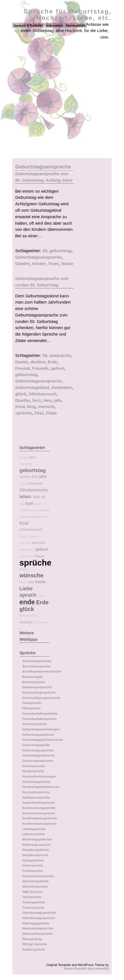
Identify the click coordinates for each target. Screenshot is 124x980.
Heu (48, 400)
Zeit (31, 582)
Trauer (39, 556)
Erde (52, 362)
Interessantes (76, 26)
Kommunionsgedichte (39, 808)
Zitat (39, 413)
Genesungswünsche (38, 761)
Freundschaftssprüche (39, 719)
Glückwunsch (43, 394)
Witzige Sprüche (35, 944)
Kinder (39, 264)
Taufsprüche (32, 897)
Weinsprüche (32, 939)
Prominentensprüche (38, 876)
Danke (22, 362)
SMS (36, 497)
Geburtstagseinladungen (41, 729)
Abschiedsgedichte (37, 661)
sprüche (23, 413)
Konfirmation (29, 510)
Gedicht (26, 622)
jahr (58, 400)
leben (25, 496)
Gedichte (26, 464)
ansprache (60, 355)
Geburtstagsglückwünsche (43, 740)
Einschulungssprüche (39, 692)
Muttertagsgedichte (37, 839)
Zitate (51, 413)
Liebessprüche (33, 834)
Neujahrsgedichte (36, 850)
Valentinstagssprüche (39, 918)
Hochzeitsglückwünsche (41, 787)
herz (37, 400)
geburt (58, 368)
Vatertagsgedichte (36, 923)
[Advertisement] (62, 93)
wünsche (31, 575)
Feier (23, 536)
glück (21, 394)
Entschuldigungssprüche (41, 698)
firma (23, 582)
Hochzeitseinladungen (39, 776)
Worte (67, 264)
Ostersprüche (33, 865)
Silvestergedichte (35, 881)
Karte (41, 582)
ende (27, 602)
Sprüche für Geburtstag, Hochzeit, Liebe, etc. (68, 15)
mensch (46, 406)
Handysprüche (33, 771)
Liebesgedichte (34, 829)
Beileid (44, 510)
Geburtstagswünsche (38, 755)
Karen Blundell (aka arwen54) (87, 968)
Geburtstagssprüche (34, 517)
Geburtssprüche (35, 724)
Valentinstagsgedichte (39, 913)
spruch (28, 595)
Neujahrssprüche (35, 855)
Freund (22, 368)
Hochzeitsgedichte (36, 782)
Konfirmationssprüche (39, 824)
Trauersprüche (33, 908)
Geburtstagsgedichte (38, 735)
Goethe (22, 264)
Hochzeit (35, 484)
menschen (27, 550)
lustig (23, 457)
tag (22, 504)
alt (43, 497)
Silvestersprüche (35, 886)
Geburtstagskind (32, 387)
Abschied (26, 556)
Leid (41, 596)
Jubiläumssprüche (36, 797)
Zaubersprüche (34, 949)
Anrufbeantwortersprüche (42, 671)
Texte (54, 264)
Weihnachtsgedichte (38, 928)
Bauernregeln (32, 677)
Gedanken (62, 387)
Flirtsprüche (31, 708)
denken (38, 362)
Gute (38, 504)
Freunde (40, 368)
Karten (25, 477)
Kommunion (28, 616)
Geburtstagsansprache (38, 257)
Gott (29, 503)
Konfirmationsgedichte (40, 818)
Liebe (26, 589)
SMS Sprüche (32, 892)
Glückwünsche (34, 490)
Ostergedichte (33, 860)
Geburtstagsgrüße (36, 745)
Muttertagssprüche (37, 845)
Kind (20, 406)
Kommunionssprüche (39, 813)
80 (45, 251)
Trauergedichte (34, 902)
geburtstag (61, 251)
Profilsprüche (32, 871)
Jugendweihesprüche (38, 803)
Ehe (35, 477)
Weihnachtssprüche (37, 934)
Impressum (54, 26)
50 (45, 355)
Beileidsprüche (34, 682)
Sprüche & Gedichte (28, 26)
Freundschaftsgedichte (40, 714)
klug (31, 406)
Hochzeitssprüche (36, 792)
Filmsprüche (32, 703)
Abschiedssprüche (36, 666)
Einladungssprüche (37, 687)
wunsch (25, 543)
